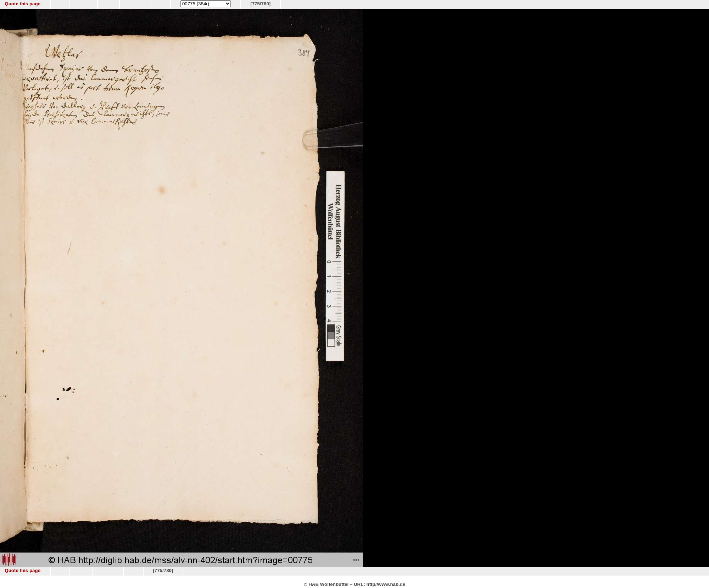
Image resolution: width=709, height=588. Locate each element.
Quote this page (23, 4)
